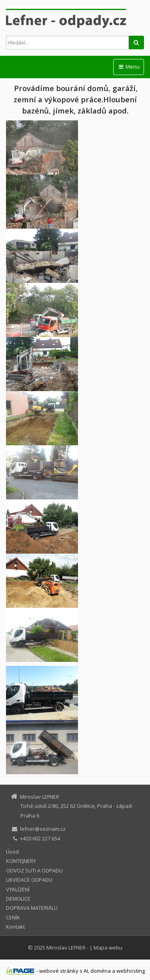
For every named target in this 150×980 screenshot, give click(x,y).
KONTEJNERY (21, 861)
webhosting (131, 971)
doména (101, 971)
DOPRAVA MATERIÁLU (32, 908)
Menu (129, 67)
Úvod (12, 852)
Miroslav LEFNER (66, 948)
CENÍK (13, 917)
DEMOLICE (18, 899)
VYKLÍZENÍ (18, 889)
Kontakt (15, 927)
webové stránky (59, 971)
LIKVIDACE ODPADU (29, 880)
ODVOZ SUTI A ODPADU (34, 870)
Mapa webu (108, 948)
